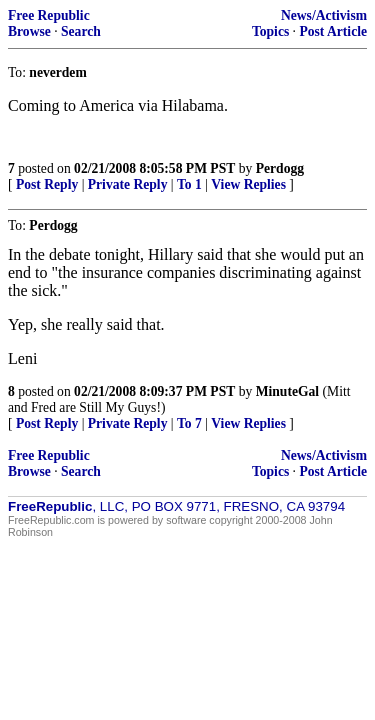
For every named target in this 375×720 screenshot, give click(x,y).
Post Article (333, 31)
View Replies (248, 184)
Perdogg (280, 168)
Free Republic (49, 15)
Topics (270, 31)
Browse (29, 31)
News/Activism (324, 15)
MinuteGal (287, 391)
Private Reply (128, 184)
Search (81, 31)
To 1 (189, 184)
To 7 (189, 423)
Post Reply (47, 184)
